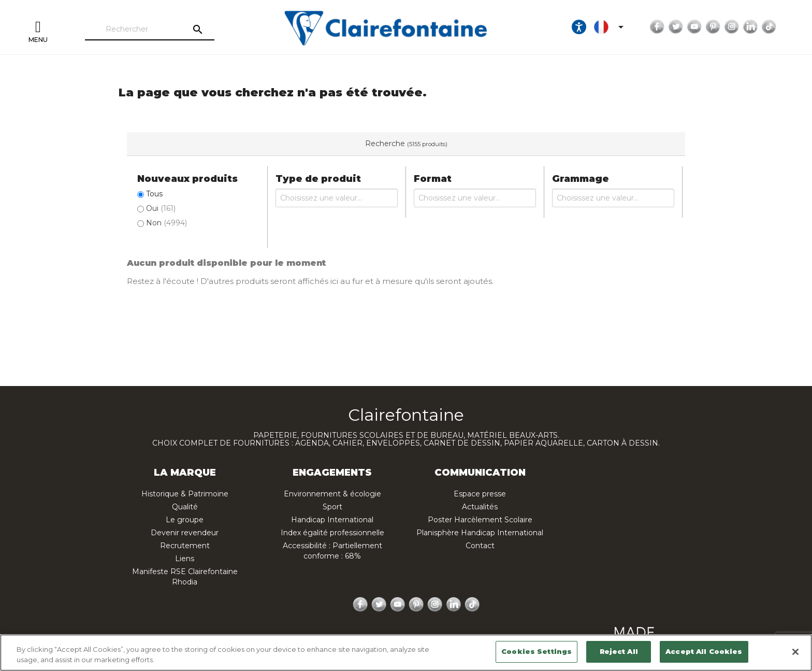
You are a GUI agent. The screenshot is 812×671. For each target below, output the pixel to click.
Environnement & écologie (332, 494)
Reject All (619, 651)
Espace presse (480, 494)
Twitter (676, 27)
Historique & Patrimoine (185, 494)
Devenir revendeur (185, 533)
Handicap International (332, 520)
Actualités (480, 507)
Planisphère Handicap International (480, 533)
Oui (161, 208)
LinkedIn (750, 27)
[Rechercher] (150, 30)
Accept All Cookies (704, 651)
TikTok (769, 27)
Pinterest (713, 27)
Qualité (185, 507)
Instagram (732, 27)
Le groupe (185, 520)
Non (166, 223)
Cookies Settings (536, 651)
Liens (185, 559)
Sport (332, 507)
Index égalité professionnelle (332, 533)
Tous (154, 194)
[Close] (795, 652)
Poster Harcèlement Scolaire (480, 520)
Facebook (657, 27)
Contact (480, 546)
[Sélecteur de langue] (611, 27)
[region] (406, 653)
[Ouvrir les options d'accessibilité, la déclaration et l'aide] (579, 27)
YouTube (694, 27)
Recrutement (185, 546)
